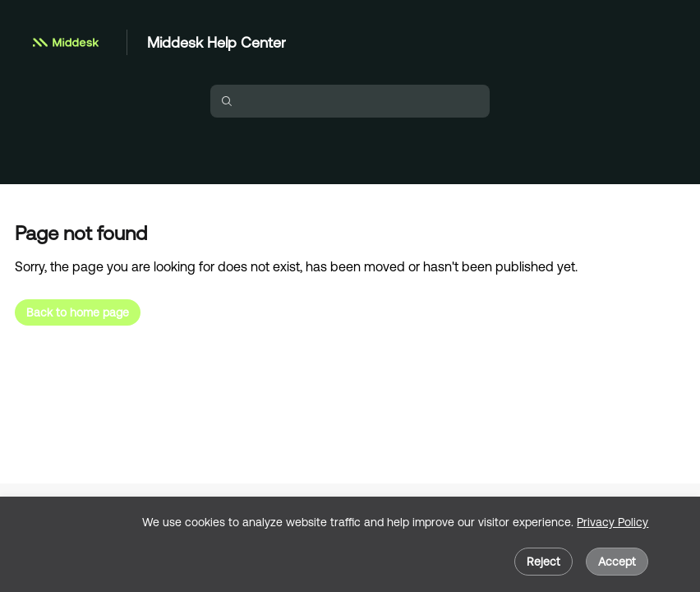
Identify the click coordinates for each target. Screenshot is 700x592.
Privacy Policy (612, 522)
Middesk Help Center (216, 42)
